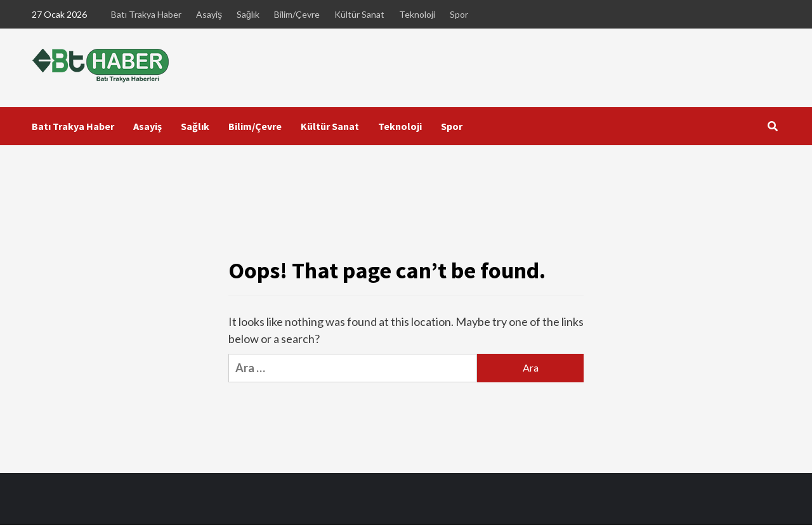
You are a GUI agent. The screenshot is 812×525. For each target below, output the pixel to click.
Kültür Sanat (359, 14)
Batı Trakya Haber (146, 14)
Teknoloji (417, 14)
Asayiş (209, 14)
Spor (459, 14)
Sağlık (248, 14)
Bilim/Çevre (297, 14)
